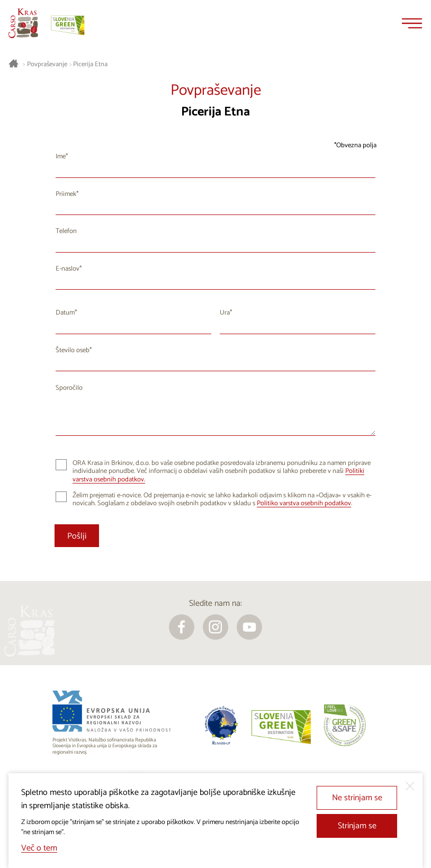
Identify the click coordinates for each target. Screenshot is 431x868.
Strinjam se (357, 826)
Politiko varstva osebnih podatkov (304, 503)
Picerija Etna (90, 65)
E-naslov (68, 269)
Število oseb (73, 350)
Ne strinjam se (357, 798)
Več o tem (39, 848)
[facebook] (182, 627)
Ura (225, 313)
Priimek (66, 194)
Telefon (66, 231)
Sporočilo (69, 388)
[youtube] (249, 627)
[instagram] (215, 627)
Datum (65, 313)
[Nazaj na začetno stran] (23, 23)
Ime (61, 156)
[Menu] (412, 23)
